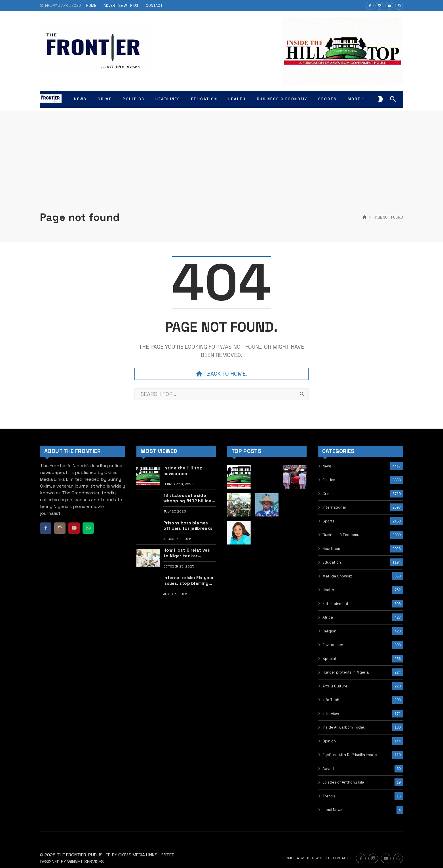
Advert (329, 769)
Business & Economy (341, 535)
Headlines (331, 549)
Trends (329, 796)
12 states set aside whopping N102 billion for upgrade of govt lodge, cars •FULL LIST (188, 498)
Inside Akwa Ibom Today (344, 727)
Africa (328, 617)
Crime (328, 494)
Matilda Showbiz (337, 576)
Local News (332, 810)
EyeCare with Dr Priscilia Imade (350, 755)
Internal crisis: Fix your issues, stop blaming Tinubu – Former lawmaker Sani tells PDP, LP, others (189, 580)
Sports (329, 521)
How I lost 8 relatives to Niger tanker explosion (187, 553)
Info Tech (331, 700)
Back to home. (221, 374)
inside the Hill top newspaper (183, 471)
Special (329, 659)
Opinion (329, 741)
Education (332, 562)
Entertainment (336, 604)
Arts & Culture (335, 686)
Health (328, 590)
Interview (331, 714)
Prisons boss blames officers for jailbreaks (188, 526)
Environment (334, 645)
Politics (329, 480)
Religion (329, 631)
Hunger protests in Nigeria (346, 672)
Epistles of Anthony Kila (343, 782)
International (334, 507)
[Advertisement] (221, 150)
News (327, 466)
